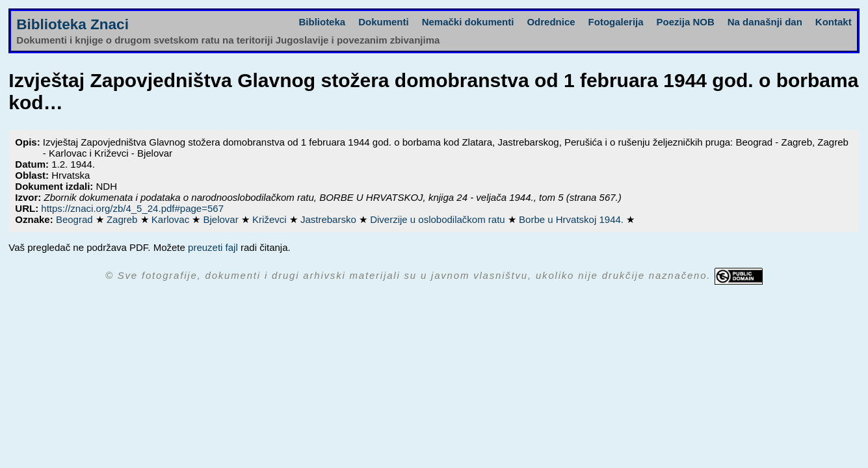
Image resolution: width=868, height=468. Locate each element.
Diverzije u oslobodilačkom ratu (439, 219)
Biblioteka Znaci (72, 24)
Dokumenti (384, 22)
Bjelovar (222, 219)
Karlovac (172, 219)
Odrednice (551, 22)
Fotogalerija (616, 22)
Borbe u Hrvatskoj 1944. (572, 219)
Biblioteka (322, 22)
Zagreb (124, 219)
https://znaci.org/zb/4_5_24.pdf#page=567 (132, 208)
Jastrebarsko (330, 219)
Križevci (271, 219)
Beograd (76, 219)
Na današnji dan (765, 22)
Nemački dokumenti (468, 22)
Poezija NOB (686, 22)
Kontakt (834, 22)
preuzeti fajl (213, 247)
